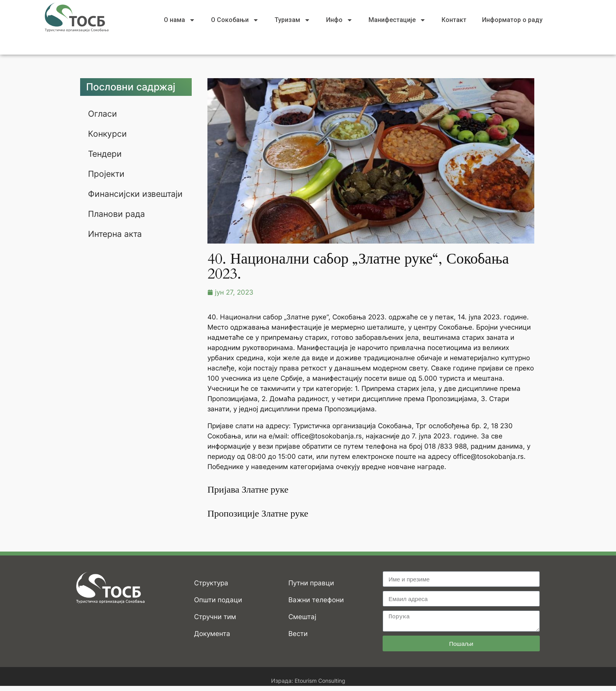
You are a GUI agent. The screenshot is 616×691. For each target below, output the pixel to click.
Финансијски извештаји (115, 196)
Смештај (302, 617)
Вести (298, 634)
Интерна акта (116, 239)
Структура (211, 583)
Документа (212, 634)
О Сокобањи (235, 20)
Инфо (339, 20)
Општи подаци (218, 600)
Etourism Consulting (320, 681)
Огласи (103, 114)
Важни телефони (316, 600)
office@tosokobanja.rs (326, 436)
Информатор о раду (512, 20)
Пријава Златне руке (248, 490)
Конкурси (108, 133)
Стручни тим (215, 617)
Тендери (106, 153)
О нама (180, 20)
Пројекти (107, 172)
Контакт (454, 20)
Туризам (292, 20)
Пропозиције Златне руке (258, 514)
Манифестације (397, 20)
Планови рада (117, 220)
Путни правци (311, 583)
